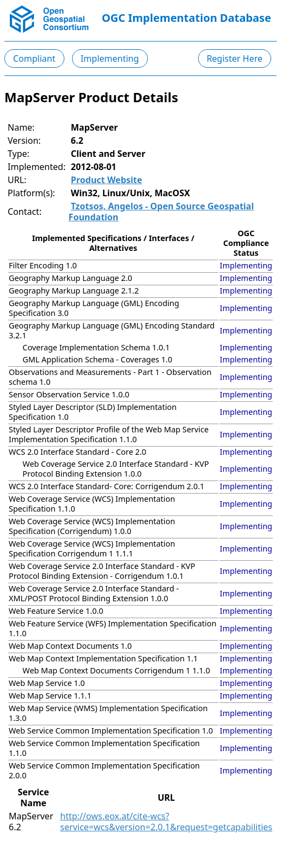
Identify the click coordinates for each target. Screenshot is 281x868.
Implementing (110, 58)
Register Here (235, 58)
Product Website (107, 180)
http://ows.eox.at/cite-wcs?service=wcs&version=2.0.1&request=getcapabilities (166, 822)
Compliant (34, 58)
